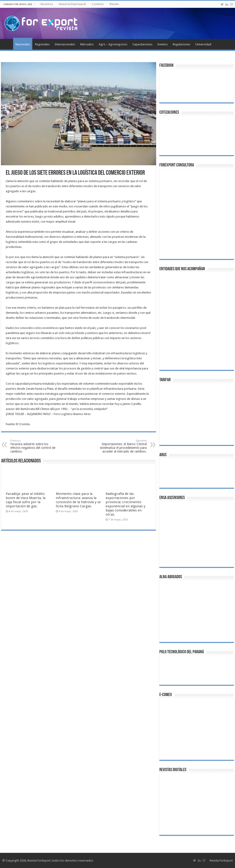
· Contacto (97, 4)
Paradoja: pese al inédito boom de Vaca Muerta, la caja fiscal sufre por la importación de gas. (26, 500)
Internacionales (65, 44)
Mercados (87, 44)
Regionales (42, 44)
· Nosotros (46, 4)
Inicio (7, 44)
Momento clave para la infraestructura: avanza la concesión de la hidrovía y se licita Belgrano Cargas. (78, 500)
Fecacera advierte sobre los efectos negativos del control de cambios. (34, 446)
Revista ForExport (221, 861)
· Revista (114, 4)
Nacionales (23, 44)
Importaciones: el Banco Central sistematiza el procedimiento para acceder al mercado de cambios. (123, 446)
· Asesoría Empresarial (72, 4)
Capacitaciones (142, 44)
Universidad (203, 44)
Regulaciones (181, 44)
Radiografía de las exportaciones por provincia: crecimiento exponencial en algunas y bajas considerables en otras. (125, 504)
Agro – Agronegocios (113, 44)
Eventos (163, 44)
